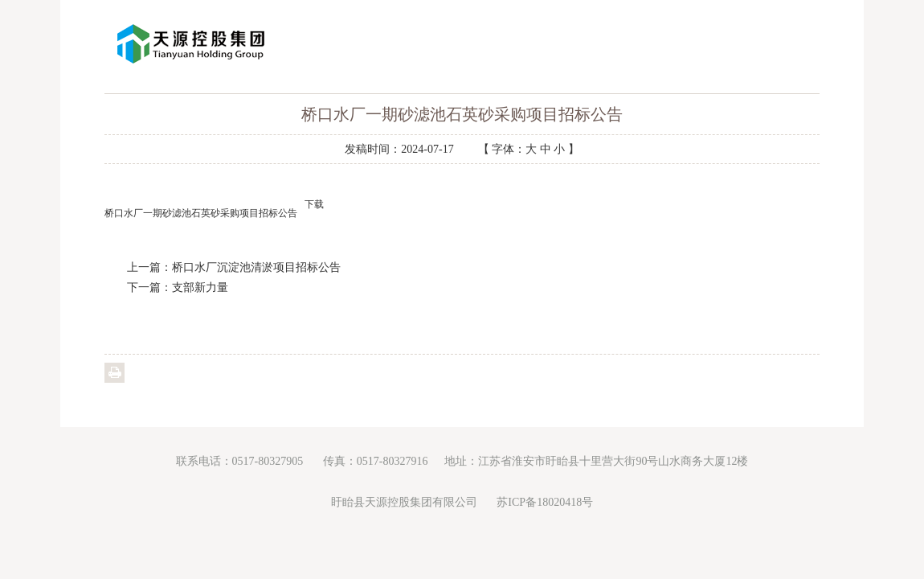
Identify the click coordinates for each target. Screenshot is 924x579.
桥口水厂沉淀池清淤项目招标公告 (256, 267)
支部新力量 (200, 287)
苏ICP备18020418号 (545, 502)
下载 (314, 204)
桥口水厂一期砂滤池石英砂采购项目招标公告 (201, 213)
